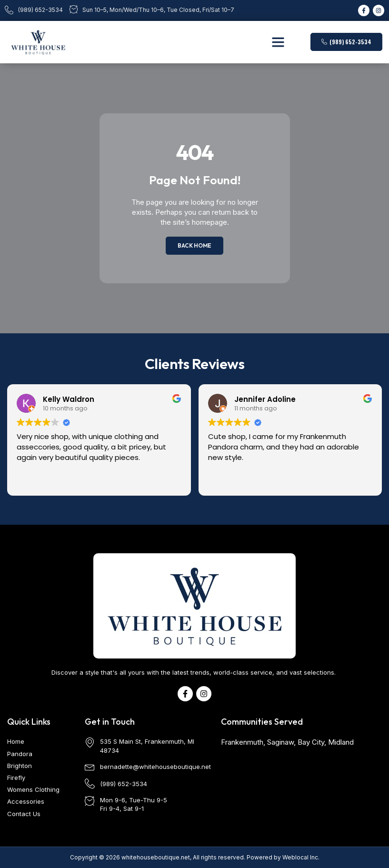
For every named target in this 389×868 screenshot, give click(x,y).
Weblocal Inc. (301, 857)
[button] (278, 42)
